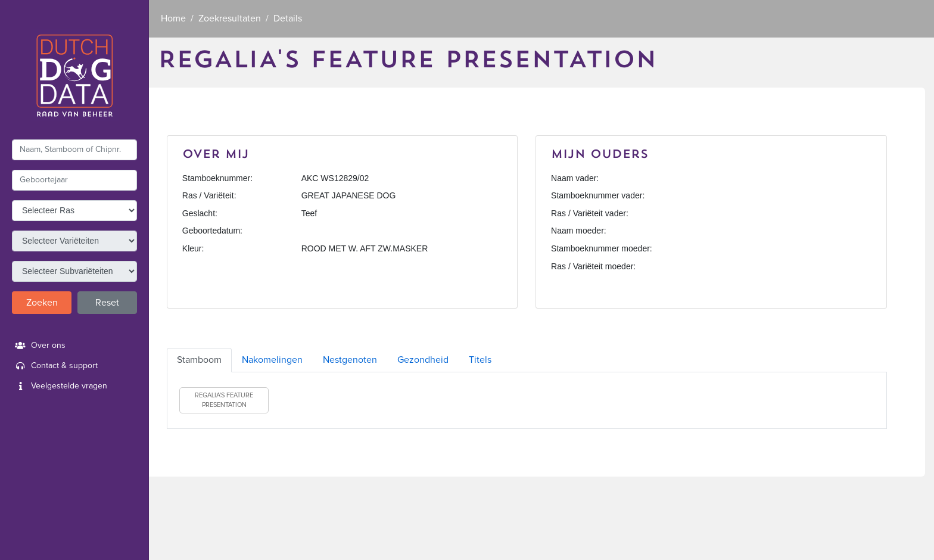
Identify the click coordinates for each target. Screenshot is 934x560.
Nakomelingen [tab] (272, 360)
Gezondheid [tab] (423, 360)
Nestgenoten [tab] (350, 360)
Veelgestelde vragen (60, 386)
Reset (107, 303)
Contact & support (55, 366)
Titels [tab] (480, 360)
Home (173, 18)
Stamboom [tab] (199, 360)
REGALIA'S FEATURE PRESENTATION (224, 400)
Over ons (39, 346)
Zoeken (42, 303)
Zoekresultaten (230, 18)
